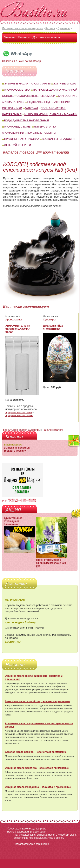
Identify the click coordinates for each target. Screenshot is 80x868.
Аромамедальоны (18, 127)
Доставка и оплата (46, 37)
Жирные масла (65, 84)
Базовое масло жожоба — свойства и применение (36, 752)
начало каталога (53, 430)
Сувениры (49, 320)
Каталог (24, 37)
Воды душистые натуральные (27, 120)
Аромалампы (41, 84)
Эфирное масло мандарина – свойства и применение (38, 787)
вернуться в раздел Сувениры (22, 430)
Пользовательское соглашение (32, 844)
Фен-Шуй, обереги (18, 145)
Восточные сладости (58, 139)
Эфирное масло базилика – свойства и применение (37, 768)
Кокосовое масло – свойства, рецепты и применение (38, 701)
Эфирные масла (16, 84)
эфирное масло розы (19, 412)
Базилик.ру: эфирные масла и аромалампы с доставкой (27, 830)
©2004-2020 (14, 829)
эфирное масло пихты (19, 415)
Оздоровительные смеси (36, 96)
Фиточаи (31, 108)
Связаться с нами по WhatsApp (21, 59)
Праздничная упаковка (22, 139)
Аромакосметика (17, 90)
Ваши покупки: (13, 445)
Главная (9, 37)
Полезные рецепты (41, 133)
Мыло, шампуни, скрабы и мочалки (51, 114)
